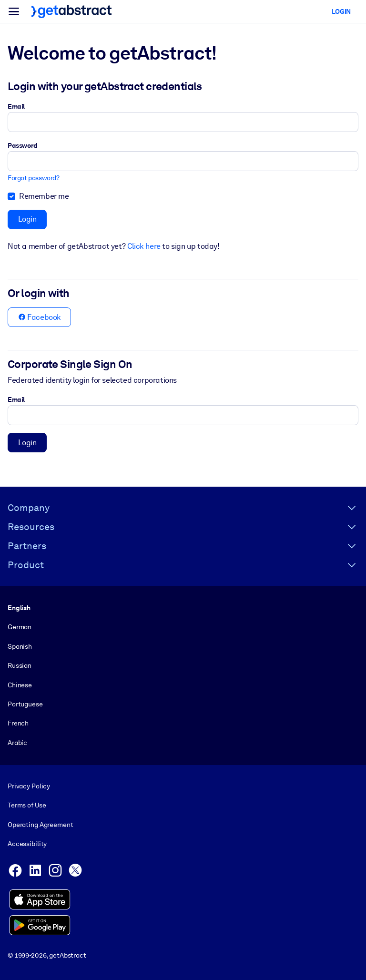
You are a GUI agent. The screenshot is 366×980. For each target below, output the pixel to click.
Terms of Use (27, 805)
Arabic (17, 743)
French (18, 724)
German (20, 627)
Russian (20, 666)
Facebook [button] (40, 317)
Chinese (20, 685)
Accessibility (27, 844)
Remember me (44, 196)
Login (27, 219)
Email (16, 106)
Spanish (20, 646)
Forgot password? (34, 178)
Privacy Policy (29, 786)
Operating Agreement (40, 824)
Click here (144, 246)
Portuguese (25, 704)
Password (23, 145)
